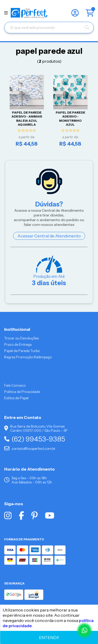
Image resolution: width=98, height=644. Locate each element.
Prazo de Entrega (18, 344)
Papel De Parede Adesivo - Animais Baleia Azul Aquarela (27, 119)
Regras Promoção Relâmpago (28, 357)
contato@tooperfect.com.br (30, 449)
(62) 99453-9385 (35, 439)
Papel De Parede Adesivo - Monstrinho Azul (70, 119)
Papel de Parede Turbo (22, 351)
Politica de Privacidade (22, 392)
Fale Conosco (15, 385)
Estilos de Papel (16, 398)
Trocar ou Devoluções (21, 338)
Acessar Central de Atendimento (49, 236)
